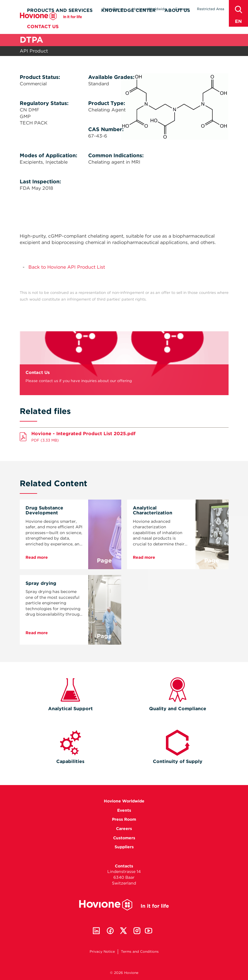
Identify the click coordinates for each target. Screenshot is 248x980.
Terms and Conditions (140, 951)
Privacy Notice (102, 951)
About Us (177, 19)
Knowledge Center (128, 19)
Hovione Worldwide (149, 9)
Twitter (124, 931)
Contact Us (43, 36)
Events (124, 810)
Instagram (137, 931)
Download (124, 436)
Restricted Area (211, 9)
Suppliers (124, 847)
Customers (124, 838)
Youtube (149, 931)
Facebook (110, 931)
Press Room (113, 9)
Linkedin (96, 931)
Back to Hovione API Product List (67, 267)
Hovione (51, 25)
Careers (182, 9)
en (238, 21)
